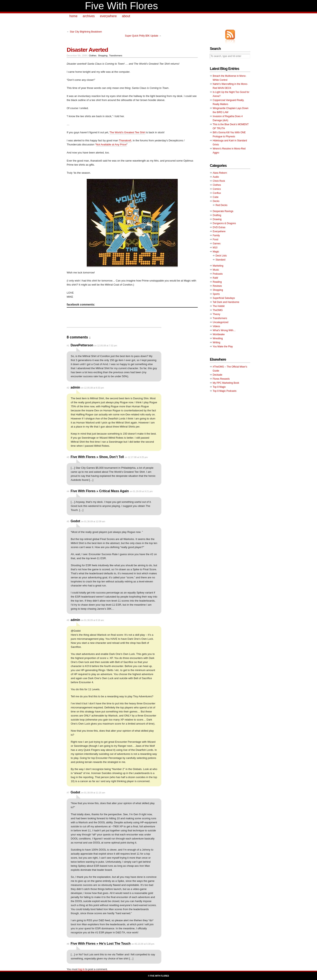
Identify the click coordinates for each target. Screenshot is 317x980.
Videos (216, 326)
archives (89, 16)
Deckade (217, 375)
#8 (68, 944)
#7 (68, 793)
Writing (216, 342)
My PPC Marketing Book (226, 383)
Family (216, 235)
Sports (216, 294)
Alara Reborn (220, 173)
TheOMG (218, 310)
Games (217, 244)
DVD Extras (219, 227)
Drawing (217, 219)
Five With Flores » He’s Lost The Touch (101, 944)
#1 (68, 346)
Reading (217, 282)
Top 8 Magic (219, 387)
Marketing (218, 266)
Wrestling (218, 338)
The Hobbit (219, 306)
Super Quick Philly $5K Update (142, 36)
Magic (216, 252)
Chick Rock (219, 181)
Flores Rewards (221, 379)
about (126, 16)
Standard (220, 260)
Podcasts (218, 274)
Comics (217, 189)
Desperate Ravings (223, 211)
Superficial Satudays (224, 298)
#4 (68, 491)
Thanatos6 (125, 140)
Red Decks (221, 205)
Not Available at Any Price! (111, 144)
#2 (68, 388)
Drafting (217, 215)
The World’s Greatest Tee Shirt (127, 132)
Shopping (103, 56)
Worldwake (219, 334)
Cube (216, 197)
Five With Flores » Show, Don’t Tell (97, 457)
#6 (68, 620)
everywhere (108, 16)
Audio (216, 177)
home (73, 16)
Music (216, 270)
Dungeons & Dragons (224, 223)
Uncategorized (220, 322)
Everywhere (219, 231)
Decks (216, 201)
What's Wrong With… (224, 330)
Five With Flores (121, 6)
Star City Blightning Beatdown (86, 32)
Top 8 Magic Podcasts (225, 391)
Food (215, 239)
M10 (215, 248)
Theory (216, 314)
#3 (68, 457)
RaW (215, 278)
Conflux (217, 193)
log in (81, 969)
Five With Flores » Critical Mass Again (100, 491)
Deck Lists (221, 256)
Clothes (93, 56)
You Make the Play (223, 347)
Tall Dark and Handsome (226, 302)
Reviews (217, 286)
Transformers (116, 56)
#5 (68, 521)
